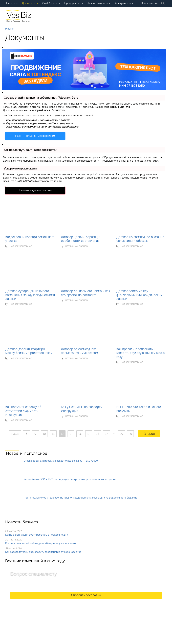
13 (71, 434)
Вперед (149, 434)
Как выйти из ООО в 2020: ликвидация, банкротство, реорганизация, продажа (70, 479)
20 (121, 434)
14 (80, 434)
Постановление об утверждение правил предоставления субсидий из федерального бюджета (81, 498)
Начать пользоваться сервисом (35, 136)
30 (130, 434)
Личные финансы (98, 3)
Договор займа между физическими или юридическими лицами (140, 295)
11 (53, 434)
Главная (10, 29)
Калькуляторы (123, 3)
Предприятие (72, 3)
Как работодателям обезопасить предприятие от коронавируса (43, 552)
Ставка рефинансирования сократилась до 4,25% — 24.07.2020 (61, 461)
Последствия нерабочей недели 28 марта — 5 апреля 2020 (40, 543)
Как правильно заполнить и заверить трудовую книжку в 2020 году (141, 353)
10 (44, 434)
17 (107, 434)
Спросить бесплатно (86, 595)
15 (89, 434)
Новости (10, 3)
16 (98, 434)
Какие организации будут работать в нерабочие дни (37, 535)
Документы (29, 3)
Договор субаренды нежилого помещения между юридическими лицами (30, 295)
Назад (15, 434)
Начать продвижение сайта (35, 190)
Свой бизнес (50, 3)
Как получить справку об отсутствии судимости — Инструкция (24, 411)
